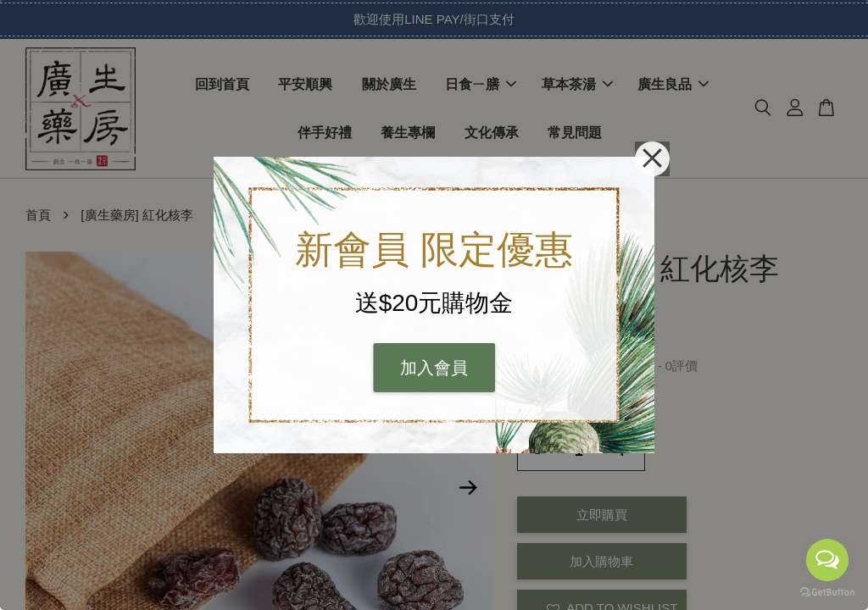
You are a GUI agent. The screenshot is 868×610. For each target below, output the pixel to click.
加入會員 (434, 368)
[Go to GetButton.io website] (827, 593)
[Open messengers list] (827, 560)
